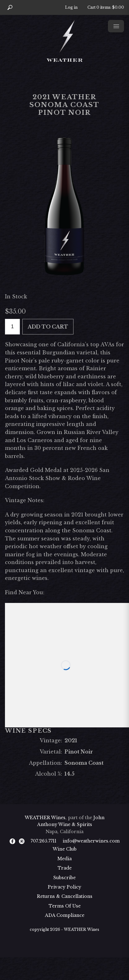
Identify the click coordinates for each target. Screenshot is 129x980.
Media (64, 859)
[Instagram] (22, 841)
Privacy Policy (64, 887)
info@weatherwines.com (91, 841)
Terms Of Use (65, 906)
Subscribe (64, 878)
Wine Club (65, 849)
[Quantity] (12, 327)
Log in (71, 7)
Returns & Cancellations (65, 896)
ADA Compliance (65, 915)
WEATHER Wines (45, 818)
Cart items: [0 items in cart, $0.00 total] (106, 7)
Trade (65, 868)
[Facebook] (12, 841)
